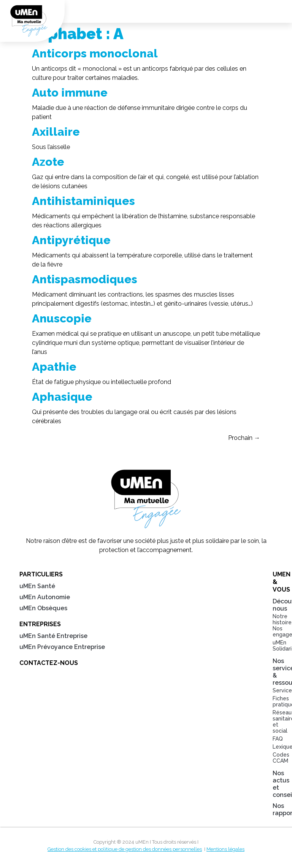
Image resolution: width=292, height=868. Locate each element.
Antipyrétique (71, 240)
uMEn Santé (37, 586)
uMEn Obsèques (43, 608)
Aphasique (62, 397)
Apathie (54, 367)
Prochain (244, 438)
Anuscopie (62, 318)
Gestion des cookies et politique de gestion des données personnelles (125, 849)
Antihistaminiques (83, 201)
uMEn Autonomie (45, 597)
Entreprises (40, 624)
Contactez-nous (49, 663)
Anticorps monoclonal (95, 53)
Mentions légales (225, 849)
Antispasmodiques (85, 279)
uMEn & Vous (276, 582)
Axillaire (56, 132)
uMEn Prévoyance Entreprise (62, 647)
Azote (48, 162)
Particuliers (41, 574)
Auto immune (70, 93)
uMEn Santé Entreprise (53, 636)
